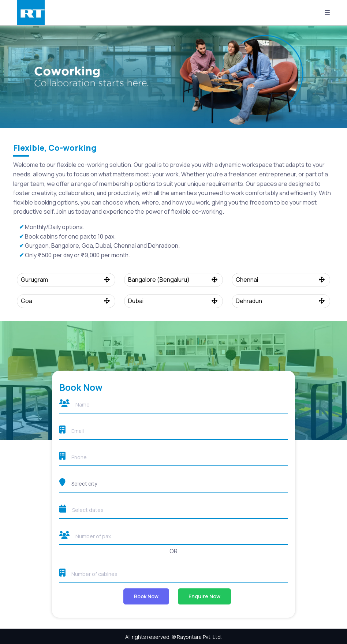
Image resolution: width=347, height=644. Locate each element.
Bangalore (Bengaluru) (173, 280)
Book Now (146, 596)
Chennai (281, 280)
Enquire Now (204, 596)
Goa (66, 301)
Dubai (173, 301)
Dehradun (281, 301)
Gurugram (66, 280)
